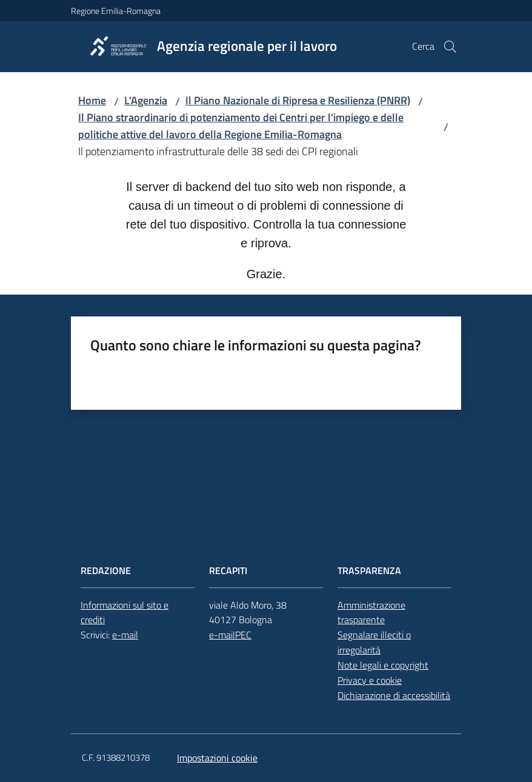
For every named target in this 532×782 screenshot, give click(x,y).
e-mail (125, 635)
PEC (243, 635)
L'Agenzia (146, 100)
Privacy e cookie (370, 680)
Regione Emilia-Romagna (116, 11)
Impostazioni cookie (217, 758)
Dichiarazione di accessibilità (394, 695)
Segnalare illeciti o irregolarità (374, 642)
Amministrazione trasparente (371, 613)
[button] (450, 47)
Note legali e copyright (383, 665)
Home (92, 100)
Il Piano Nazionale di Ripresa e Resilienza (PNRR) (298, 100)
